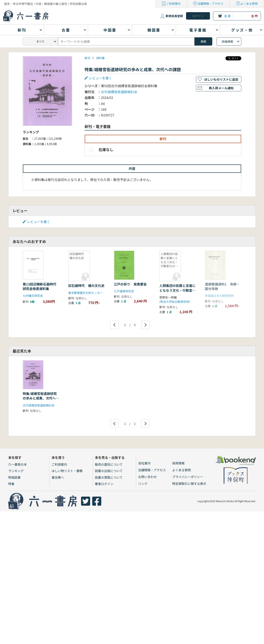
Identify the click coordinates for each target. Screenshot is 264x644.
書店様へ (58, 477)
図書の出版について (109, 471)
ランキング (16, 471)
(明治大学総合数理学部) (175, 302)
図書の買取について (109, 477)
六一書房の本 (18, 464)
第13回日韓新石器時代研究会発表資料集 (39, 286)
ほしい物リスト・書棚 (67, 471)
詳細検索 (227, 41)
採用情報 (178, 463)
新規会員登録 (174, 16)
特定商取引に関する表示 (189, 484)
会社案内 (144, 463)
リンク (143, 484)
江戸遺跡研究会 (124, 291)
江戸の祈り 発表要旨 (130, 284)
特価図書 (14, 477)
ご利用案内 (173, 4)
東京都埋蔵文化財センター (86, 293)
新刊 (87, 58)
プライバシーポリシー (188, 477)
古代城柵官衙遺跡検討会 (119, 92)
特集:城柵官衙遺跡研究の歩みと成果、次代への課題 (41, 398)
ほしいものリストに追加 (221, 79)
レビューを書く (100, 78)
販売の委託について (109, 464)
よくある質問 (249, 4)
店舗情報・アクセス (210, 4)
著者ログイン (104, 484)
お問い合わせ (147, 477)
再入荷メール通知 (221, 88)
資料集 (100, 58)
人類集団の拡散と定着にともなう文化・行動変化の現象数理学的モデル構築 (177, 292)
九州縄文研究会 (33, 296)
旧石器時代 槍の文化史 (86, 286)
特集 (11, 484)
